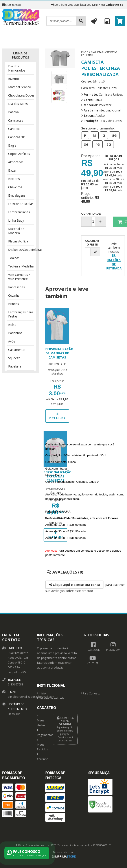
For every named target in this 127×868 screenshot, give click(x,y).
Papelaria (15, 366)
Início (85, 52)
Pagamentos (41, 733)
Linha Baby (16, 220)
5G (107, 144)
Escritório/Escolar (21, 204)
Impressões (17, 287)
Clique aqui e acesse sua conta (74, 585)
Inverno (14, 79)
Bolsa (12, 325)
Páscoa (13, 112)
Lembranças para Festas (21, 314)
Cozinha (14, 295)
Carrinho (41, 757)
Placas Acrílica (18, 241)
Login (96, 5)
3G (85, 144)
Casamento (16, 350)
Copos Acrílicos (19, 154)
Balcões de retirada (51, 698)
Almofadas (16, 162)
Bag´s (12, 145)
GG (113, 135)
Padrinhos (15, 333)
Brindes (14, 304)
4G (96, 144)
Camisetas (16, 120)
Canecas (14, 129)
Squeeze (14, 358)
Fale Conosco (91, 693)
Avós (12, 341)
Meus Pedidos (41, 745)
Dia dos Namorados (17, 68)
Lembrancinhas (19, 212)
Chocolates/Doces (21, 95)
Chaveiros (15, 187)
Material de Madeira (16, 231)
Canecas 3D (17, 137)
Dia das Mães (18, 104)
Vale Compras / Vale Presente (19, 277)
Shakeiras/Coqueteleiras (21, 250)
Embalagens (17, 195)
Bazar (12, 170)
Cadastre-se (114, 5)
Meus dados (41, 721)
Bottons (14, 179)
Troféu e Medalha (21, 266)
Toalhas (14, 258)
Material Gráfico (20, 87)
